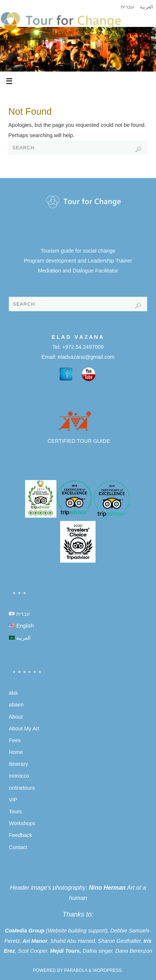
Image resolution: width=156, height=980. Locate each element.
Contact (18, 847)
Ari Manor (35, 941)
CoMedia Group (25, 931)
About (16, 717)
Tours (15, 812)
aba (13, 693)
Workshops (22, 823)
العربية (146, 7)
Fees (15, 740)
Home (16, 752)
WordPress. (108, 970)
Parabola (76, 970)
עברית (127, 7)
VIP (13, 800)
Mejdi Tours (65, 951)
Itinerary (18, 764)
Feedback (20, 835)
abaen (16, 705)
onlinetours (22, 788)
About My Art (24, 729)
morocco (19, 776)
